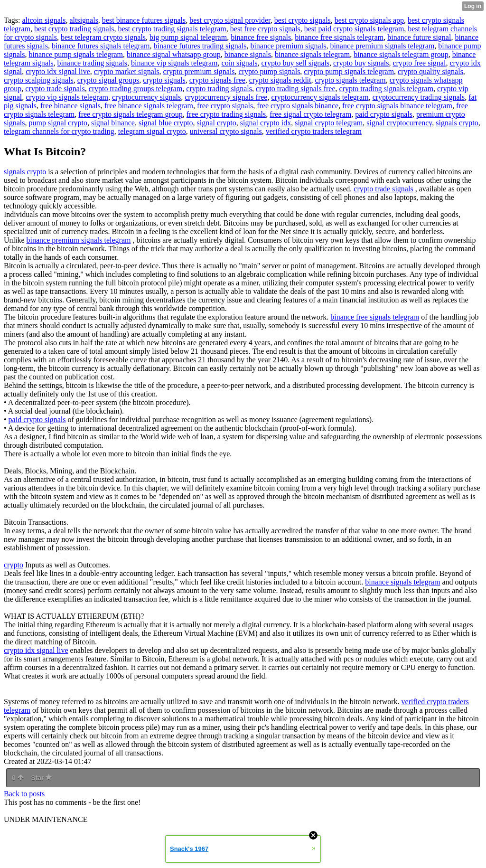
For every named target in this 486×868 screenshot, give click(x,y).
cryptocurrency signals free (226, 97)
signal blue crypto (166, 123)
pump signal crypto (58, 123)
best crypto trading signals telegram (172, 29)
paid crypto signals (384, 114)
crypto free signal (419, 63)
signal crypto (217, 123)
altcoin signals (44, 20)
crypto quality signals (430, 71)
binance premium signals (288, 46)
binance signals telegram (312, 54)
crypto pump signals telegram (349, 71)
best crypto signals (303, 20)
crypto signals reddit (280, 80)
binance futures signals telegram (101, 46)
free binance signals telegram (149, 106)
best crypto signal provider (230, 20)
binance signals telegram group (401, 54)
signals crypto (457, 123)
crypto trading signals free (296, 89)
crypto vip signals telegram (67, 97)
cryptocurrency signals (146, 97)
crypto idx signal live (58, 71)
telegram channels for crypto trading (59, 131)
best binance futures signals (144, 20)
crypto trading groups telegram (136, 89)
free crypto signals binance (298, 106)
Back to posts (24, 794)
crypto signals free (217, 80)
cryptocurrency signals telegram (320, 97)
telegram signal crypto (152, 131)
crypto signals (164, 80)
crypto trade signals (55, 89)
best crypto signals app (369, 20)
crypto (14, 565)
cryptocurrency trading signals (419, 97)
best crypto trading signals (74, 29)
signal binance (113, 123)
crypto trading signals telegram (386, 89)
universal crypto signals (226, 131)
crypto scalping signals (39, 80)
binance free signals (261, 37)
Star (41, 778)
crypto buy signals (361, 63)
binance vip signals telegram (174, 63)
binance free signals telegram (339, 37)
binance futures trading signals (200, 46)
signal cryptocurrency (399, 123)
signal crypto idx (266, 123)
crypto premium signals (199, 71)
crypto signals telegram (350, 80)
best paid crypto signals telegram (354, 29)
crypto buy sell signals (296, 63)
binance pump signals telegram (76, 54)
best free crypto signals (265, 29)
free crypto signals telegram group (130, 114)
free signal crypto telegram (310, 114)
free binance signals (70, 106)
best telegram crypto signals (103, 37)
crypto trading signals (219, 89)
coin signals (240, 63)
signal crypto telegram (329, 123)
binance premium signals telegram (382, 46)
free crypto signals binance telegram (397, 106)
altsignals (84, 20)
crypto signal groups (108, 80)
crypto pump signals (270, 71)
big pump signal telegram (188, 37)
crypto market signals (127, 71)
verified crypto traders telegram (314, 131)
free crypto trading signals (226, 114)
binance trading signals (92, 63)
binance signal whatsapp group (174, 54)
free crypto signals (225, 106)
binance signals (248, 54)
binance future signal (419, 37)
